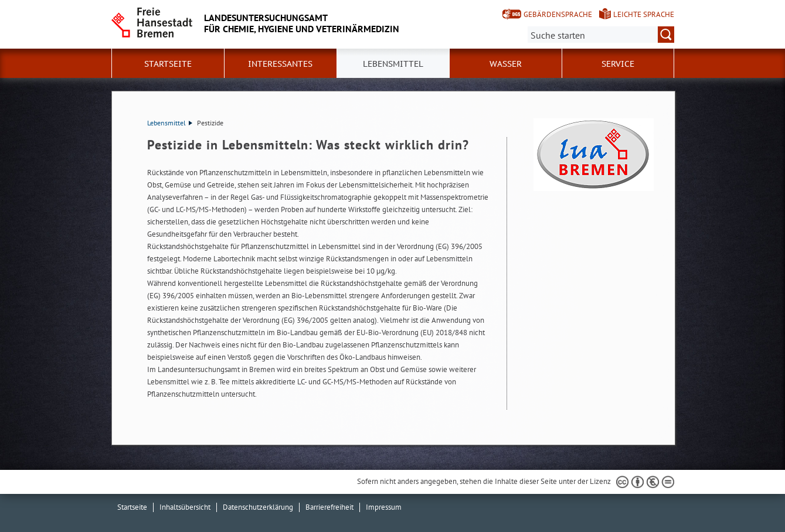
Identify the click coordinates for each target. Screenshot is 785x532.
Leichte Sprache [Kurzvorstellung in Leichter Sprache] (644, 14)
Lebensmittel (170, 123)
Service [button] (618, 64)
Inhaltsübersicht (185, 507)
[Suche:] (601, 35)
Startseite (168, 64)
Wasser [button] (506, 64)
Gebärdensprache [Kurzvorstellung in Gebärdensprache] (558, 14)
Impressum (384, 507)
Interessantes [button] (280, 64)
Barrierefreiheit (329, 507)
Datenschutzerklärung (258, 507)
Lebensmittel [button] (393, 64)
